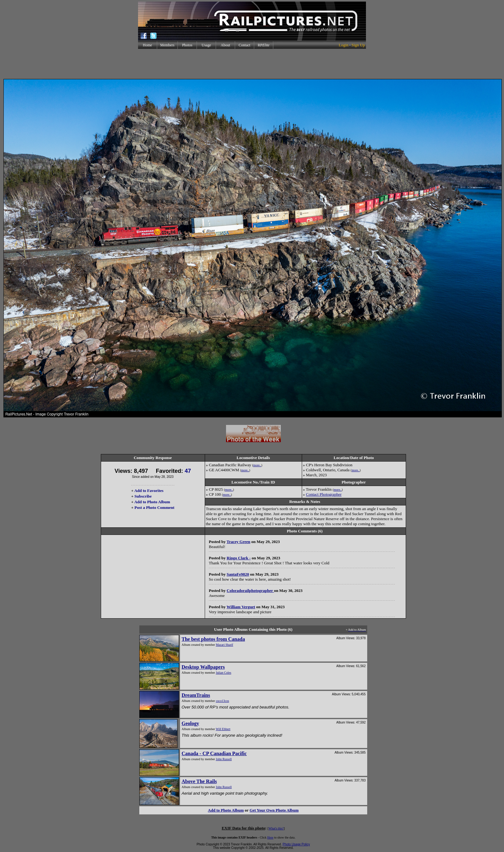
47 (188, 471)
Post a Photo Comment (154, 507)
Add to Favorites (149, 491)
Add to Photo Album (152, 502)
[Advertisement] (252, 64)
